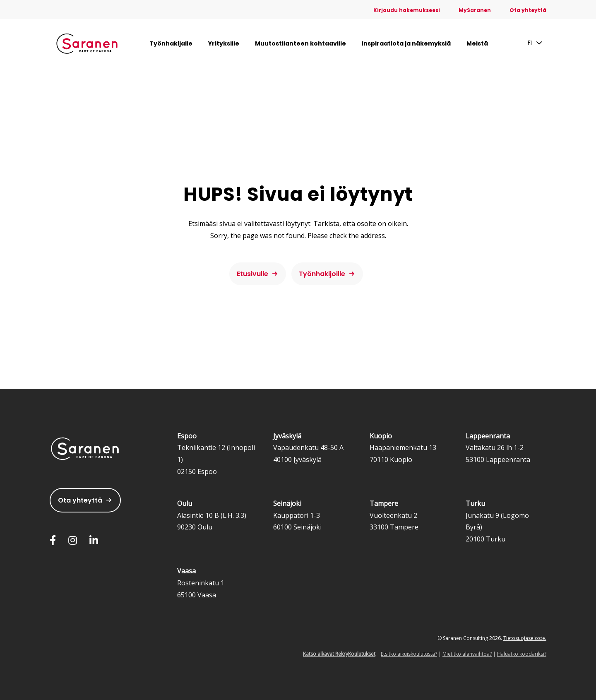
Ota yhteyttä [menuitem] (528, 10)
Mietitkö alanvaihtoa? (467, 654)
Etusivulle (252, 274)
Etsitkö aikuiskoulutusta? (409, 654)
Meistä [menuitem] (477, 43)
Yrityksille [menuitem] (224, 43)
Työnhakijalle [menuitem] (171, 43)
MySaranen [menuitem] (475, 10)
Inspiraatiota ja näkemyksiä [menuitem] (406, 43)
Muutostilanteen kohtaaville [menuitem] (300, 43)
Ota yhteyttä (80, 500)
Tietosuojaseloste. (525, 638)
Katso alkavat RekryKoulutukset (339, 654)
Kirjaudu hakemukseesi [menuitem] (407, 10)
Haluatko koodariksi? (522, 654)
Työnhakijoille (322, 274)
